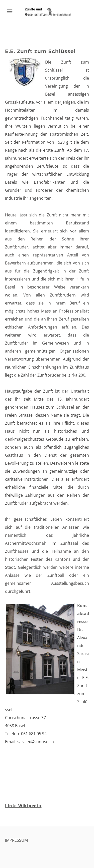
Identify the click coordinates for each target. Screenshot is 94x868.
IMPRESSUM (16, 840)
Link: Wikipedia (23, 806)
